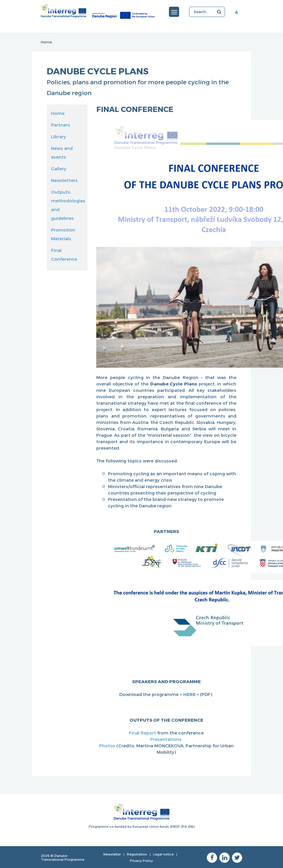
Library (58, 136)
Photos (108, 746)
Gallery (59, 169)
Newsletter (112, 854)
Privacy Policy (141, 861)
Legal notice (163, 854)
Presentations (166, 739)
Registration (137, 854)
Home (46, 42)
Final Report (143, 733)
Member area (239, 12)
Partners (61, 125)
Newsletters (64, 180)
